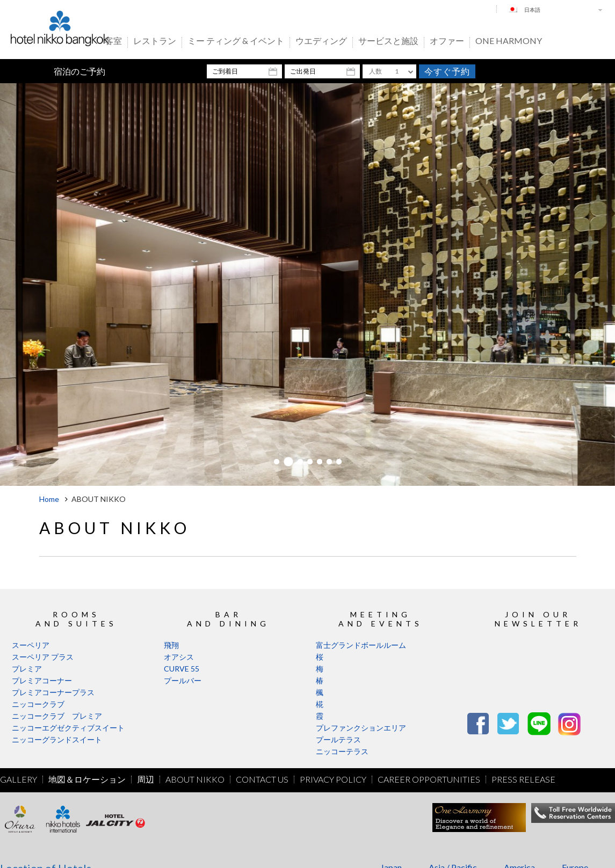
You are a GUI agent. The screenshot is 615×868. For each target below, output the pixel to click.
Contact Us (262, 779)
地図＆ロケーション (87, 779)
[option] (307, 285)
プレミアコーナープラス (53, 692)
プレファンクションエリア (361, 728)
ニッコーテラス (342, 751)
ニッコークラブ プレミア (57, 716)
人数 (375, 71)
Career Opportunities (429, 779)
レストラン (155, 41)
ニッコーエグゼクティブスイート (68, 728)
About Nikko (195, 779)
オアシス (179, 657)
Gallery (19, 779)
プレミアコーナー (42, 680)
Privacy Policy (333, 779)
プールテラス (338, 739)
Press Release (523, 779)
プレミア (27, 669)
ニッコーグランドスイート (57, 739)
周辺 (146, 779)
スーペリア (31, 645)
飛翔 (171, 645)
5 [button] (320, 462)
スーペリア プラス (43, 657)
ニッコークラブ (38, 704)
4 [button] (310, 462)
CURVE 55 (182, 669)
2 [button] (288, 462)
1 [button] (277, 462)
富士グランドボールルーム (361, 645)
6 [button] (329, 462)
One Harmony (509, 41)
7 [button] (339, 462)
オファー (447, 41)
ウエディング (321, 41)
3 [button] (300, 462)
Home (49, 499)
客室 (113, 41)
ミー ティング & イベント (236, 41)
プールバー (183, 680)
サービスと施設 (388, 41)
